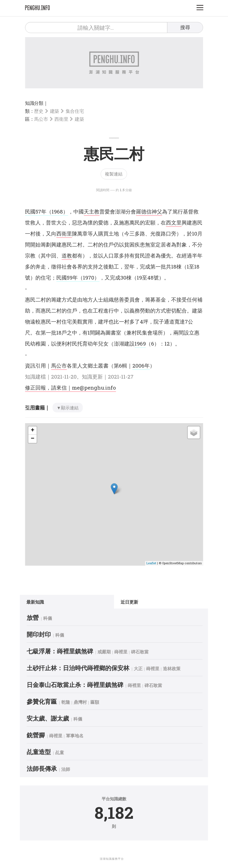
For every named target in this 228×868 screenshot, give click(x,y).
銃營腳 (41, 735)
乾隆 (71, 702)
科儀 (53, 618)
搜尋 (185, 27)
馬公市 (41, 119)
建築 (55, 111)
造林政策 (177, 668)
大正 (143, 668)
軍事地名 (80, 736)
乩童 (65, 752)
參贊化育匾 (47, 701)
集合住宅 (75, 111)
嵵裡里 (126, 652)
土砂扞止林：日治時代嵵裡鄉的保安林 (83, 668)
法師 (71, 769)
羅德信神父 (149, 211)
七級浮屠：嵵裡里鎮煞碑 (65, 651)
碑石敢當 (145, 652)
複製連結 (114, 174)
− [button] (33, 439)
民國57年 (36, 211)
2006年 (141, 365)
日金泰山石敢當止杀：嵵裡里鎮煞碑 (80, 685)
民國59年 (67, 277)
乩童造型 (44, 752)
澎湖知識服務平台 (112, 859)
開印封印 (44, 634)
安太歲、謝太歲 (53, 718)
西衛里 (61, 119)
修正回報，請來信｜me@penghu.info (70, 388)
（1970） (89, 277)
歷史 (39, 111)
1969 (140, 343)
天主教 (92, 211)
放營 (38, 618)
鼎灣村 (85, 702)
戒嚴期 (109, 652)
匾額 (100, 702)
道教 (67, 255)
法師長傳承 (47, 769)
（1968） (57, 211)
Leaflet (151, 563)
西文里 (174, 222)
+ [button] (33, 431)
